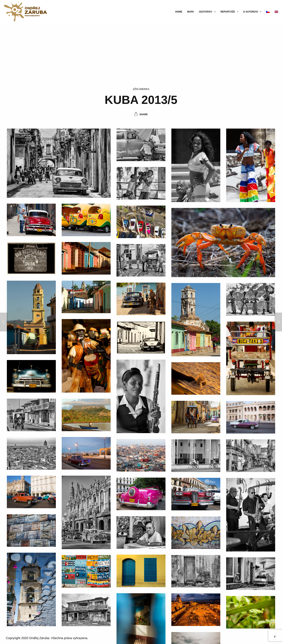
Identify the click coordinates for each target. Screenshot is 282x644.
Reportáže (228, 12)
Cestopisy (205, 12)
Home (179, 12)
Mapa (191, 12)
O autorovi (251, 12)
